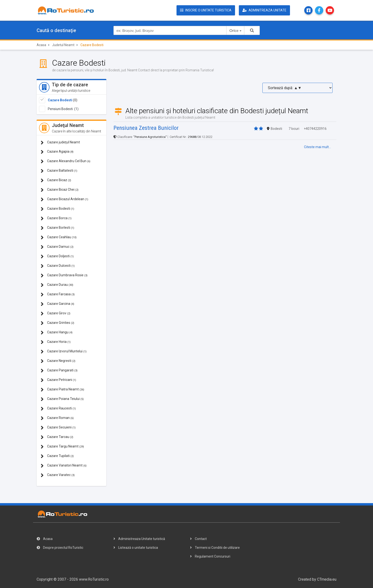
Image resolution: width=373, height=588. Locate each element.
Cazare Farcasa (58, 294)
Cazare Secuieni (58, 428)
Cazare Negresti (58, 361)
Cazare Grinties (57, 323)
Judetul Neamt (63, 45)
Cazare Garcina (57, 304)
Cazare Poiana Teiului (62, 399)
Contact (198, 539)
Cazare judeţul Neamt (60, 143)
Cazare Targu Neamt (62, 447)
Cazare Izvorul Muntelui (64, 352)
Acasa (41, 45)
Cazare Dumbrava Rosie (64, 275)
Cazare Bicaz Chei (60, 190)
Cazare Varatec (58, 475)
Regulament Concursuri (210, 556)
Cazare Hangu (57, 333)
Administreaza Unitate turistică (139, 539)
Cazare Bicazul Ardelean (64, 199)
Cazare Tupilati (57, 456)
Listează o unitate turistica (136, 548)
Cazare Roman (57, 418)
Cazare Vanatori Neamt (64, 466)
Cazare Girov (56, 313)
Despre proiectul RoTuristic (60, 548)
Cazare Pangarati (59, 371)
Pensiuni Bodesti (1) (63, 109)
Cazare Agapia (57, 152)
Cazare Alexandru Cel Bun (66, 161)
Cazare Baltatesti (59, 171)
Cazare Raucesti (58, 409)
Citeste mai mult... (317, 147)
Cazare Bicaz (56, 180)
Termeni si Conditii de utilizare (215, 548)
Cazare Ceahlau (59, 237)
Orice (234, 30)
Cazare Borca (56, 218)
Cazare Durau (57, 285)
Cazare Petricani (58, 380)
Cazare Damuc (57, 247)
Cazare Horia (56, 342)
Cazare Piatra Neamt (62, 390)
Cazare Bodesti (60, 100)
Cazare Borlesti (57, 228)
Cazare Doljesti (57, 256)
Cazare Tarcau (57, 437)
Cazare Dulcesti (58, 266)
